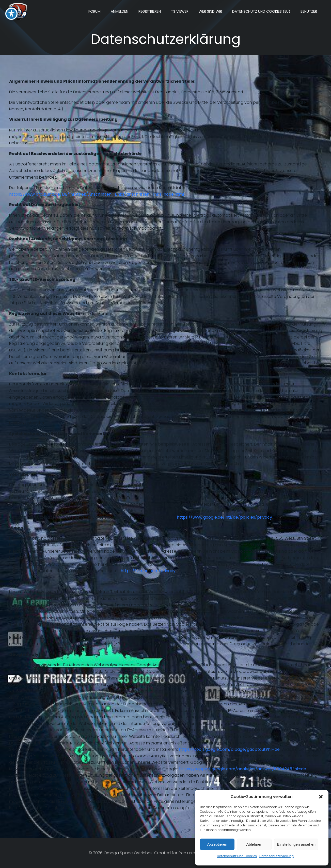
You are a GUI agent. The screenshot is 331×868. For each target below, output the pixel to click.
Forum (94, 11)
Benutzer (309, 11)
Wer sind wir (210, 11)
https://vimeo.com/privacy (148, 571)
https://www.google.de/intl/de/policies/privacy (224, 517)
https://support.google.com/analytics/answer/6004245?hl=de (243, 769)
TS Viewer (180, 11)
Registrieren (150, 11)
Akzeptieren (217, 844)
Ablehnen (254, 844)
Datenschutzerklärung (277, 856)
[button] (321, 797)
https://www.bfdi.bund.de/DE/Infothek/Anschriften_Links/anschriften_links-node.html (97, 194)
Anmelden (120, 11)
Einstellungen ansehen (296, 844)
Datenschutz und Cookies (237, 856)
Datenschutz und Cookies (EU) (261, 11)
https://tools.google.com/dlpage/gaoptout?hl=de (229, 749)
